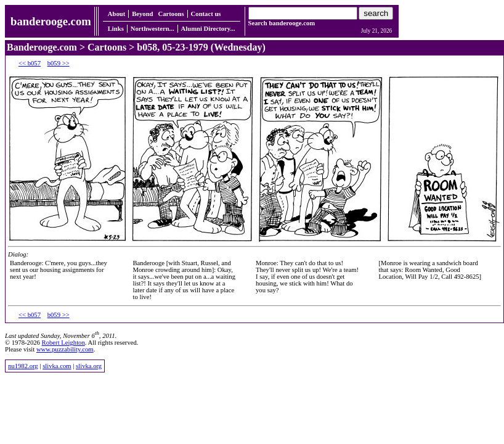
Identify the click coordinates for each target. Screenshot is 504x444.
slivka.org (89, 366)
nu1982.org (23, 366)
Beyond (142, 14)
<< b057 (30, 63)
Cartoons (171, 14)
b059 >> (59, 63)
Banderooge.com (42, 47)
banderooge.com (51, 21)
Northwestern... (152, 29)
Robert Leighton (63, 343)
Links (116, 29)
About (116, 14)
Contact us (206, 14)
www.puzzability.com (65, 349)
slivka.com (57, 366)
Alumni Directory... (208, 29)
